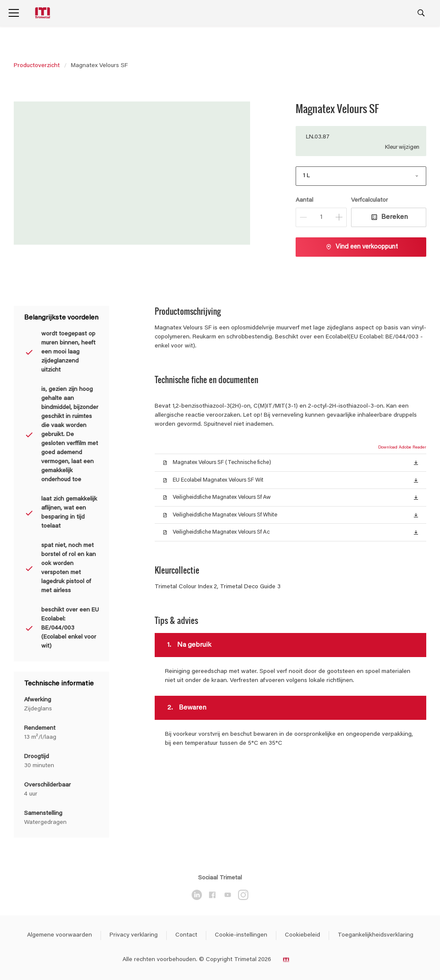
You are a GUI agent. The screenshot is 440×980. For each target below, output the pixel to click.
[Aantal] (321, 217)
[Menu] (14, 13)
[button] (416, 462)
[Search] (421, 13)
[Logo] (43, 13)
